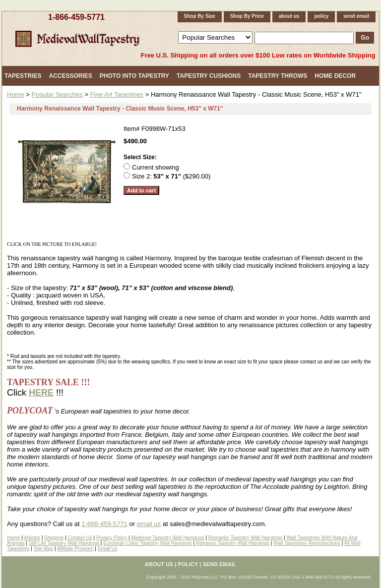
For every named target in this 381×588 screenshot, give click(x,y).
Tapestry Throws (278, 76)
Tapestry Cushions (209, 76)
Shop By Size (200, 16)
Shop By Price (247, 16)
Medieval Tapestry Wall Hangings (167, 538)
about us (289, 16)
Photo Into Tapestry (134, 76)
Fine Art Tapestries (117, 94)
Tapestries (23, 76)
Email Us (108, 549)
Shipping (54, 538)
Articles (32, 538)
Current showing (156, 167)
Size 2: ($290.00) (171, 176)
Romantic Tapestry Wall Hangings (246, 538)
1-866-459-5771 (76, 17)
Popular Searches (57, 94)
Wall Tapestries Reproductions (307, 543)
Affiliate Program (75, 549)
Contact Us (80, 538)
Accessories (70, 76)
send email (356, 16)
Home (16, 94)
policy (321, 16)
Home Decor (335, 76)
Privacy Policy (112, 538)
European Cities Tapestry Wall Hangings (147, 543)
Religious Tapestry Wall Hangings (232, 543)
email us (149, 524)
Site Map (43, 549)
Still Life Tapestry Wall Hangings (64, 543)
